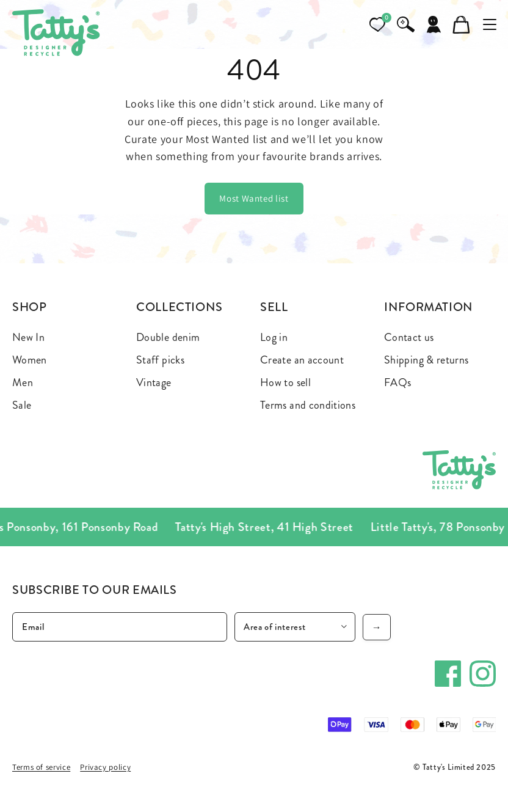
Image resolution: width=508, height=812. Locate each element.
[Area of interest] (295, 627)
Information (429, 307)
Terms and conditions (308, 405)
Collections (180, 307)
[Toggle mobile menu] (490, 24)
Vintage (154, 382)
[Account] (434, 24)
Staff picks (160, 360)
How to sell (285, 382)
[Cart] (462, 24)
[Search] (405, 24)
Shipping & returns (426, 360)
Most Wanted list (254, 198)
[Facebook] (448, 674)
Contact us (409, 337)
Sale (22, 405)
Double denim (168, 337)
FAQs (397, 382)
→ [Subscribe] (377, 627)
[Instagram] (483, 674)
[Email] (120, 627)
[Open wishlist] (377, 24)
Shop (30, 307)
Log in (274, 337)
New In (28, 337)
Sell (274, 307)
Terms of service (41, 767)
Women (30, 360)
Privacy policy (105, 767)
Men (23, 382)
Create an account (302, 360)
